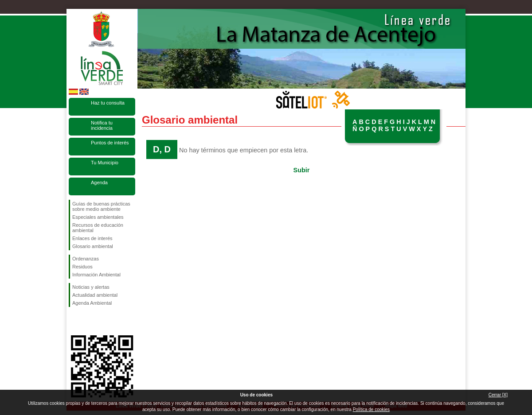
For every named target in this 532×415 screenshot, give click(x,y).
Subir (302, 170)
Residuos (82, 267)
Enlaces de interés (92, 238)
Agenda (99, 182)
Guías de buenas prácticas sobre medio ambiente (101, 206)
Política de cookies (371, 409)
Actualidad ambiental (95, 295)
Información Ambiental (96, 275)
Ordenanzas (86, 259)
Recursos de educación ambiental (98, 228)
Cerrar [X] (498, 395)
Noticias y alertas (91, 287)
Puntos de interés (110, 143)
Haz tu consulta (108, 103)
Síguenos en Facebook (74, 321)
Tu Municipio (105, 163)
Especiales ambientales (98, 217)
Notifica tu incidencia (102, 125)
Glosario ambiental (93, 246)
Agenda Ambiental (92, 303)
